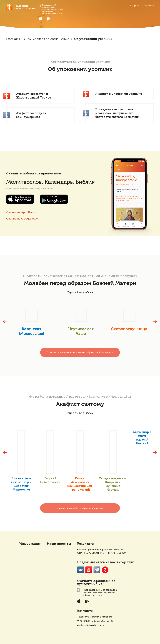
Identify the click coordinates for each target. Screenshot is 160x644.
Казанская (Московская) (32, 331)
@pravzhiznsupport (101, 617)
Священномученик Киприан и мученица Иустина (113, 484)
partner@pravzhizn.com (91, 625)
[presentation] (5, 321)
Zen (105, 570)
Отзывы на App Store (20, 212)
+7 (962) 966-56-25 (102, 621)
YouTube (89, 570)
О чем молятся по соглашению (46, 39)
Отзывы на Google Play (22, 219)
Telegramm (97, 570)
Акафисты (135, 6)
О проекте (148, 6)
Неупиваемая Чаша (81, 331)
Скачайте (85, 581)
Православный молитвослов (49, 6)
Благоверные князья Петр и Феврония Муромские (21, 484)
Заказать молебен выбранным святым (80, 508)
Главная (12, 39)
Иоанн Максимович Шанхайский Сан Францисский (80, 484)
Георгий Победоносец (50, 480)
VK (81, 570)
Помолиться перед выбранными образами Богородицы (80, 352)
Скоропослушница (129, 329)
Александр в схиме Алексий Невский (142, 438)
